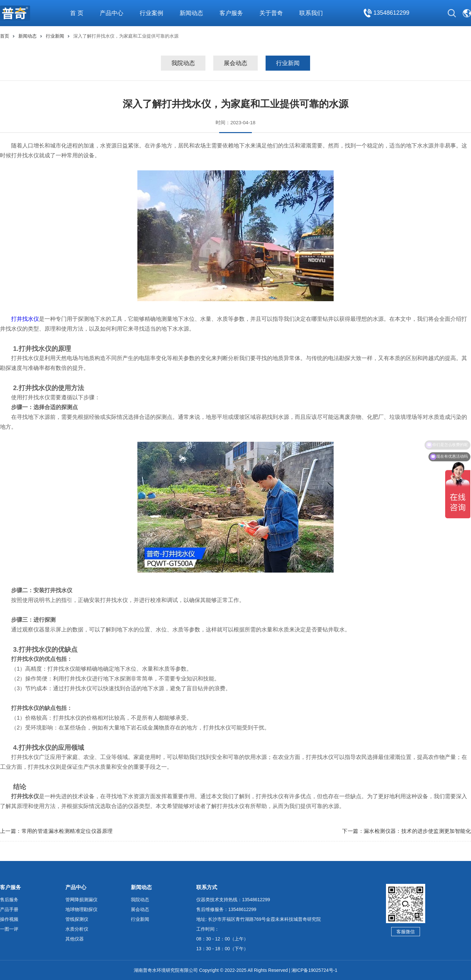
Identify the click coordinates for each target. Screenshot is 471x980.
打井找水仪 (25, 319)
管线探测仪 (77, 919)
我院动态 (183, 63)
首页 (5, 36)
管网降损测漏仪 (81, 900)
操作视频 (9, 919)
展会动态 (235, 63)
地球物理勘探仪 (81, 909)
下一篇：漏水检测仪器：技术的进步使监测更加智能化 (407, 831)
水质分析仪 (77, 929)
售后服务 (9, 900)
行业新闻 (55, 36)
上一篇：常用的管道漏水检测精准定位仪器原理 (56, 831)
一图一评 (9, 929)
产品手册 (9, 909)
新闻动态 (27, 36)
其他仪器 (75, 939)
